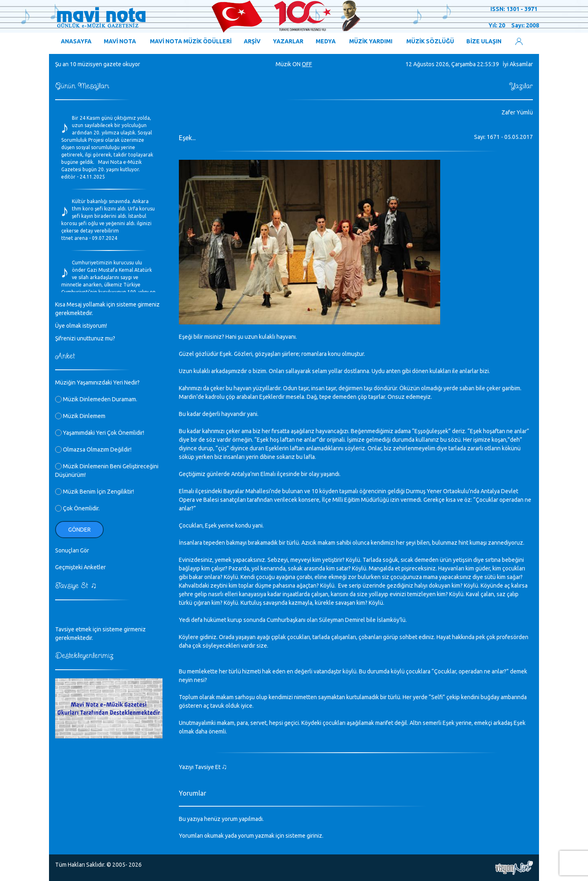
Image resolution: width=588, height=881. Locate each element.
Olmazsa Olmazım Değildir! (93, 449)
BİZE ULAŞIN (484, 41)
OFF (307, 64)
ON (296, 64)
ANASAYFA (76, 41)
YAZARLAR (288, 41)
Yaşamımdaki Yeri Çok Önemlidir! (100, 433)
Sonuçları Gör (72, 550)
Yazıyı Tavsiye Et (203, 767)
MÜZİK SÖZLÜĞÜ (430, 41)
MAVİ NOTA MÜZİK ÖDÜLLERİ (191, 41)
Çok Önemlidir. (77, 508)
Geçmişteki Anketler (80, 567)
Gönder (79, 530)
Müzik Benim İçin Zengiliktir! (95, 492)
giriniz (314, 836)
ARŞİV (252, 41)
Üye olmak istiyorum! (81, 326)
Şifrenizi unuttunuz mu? (85, 338)
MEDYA (326, 41)
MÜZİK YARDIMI (371, 41)
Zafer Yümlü (517, 112)
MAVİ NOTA (120, 41)
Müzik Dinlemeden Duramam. (96, 399)
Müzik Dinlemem (80, 416)
